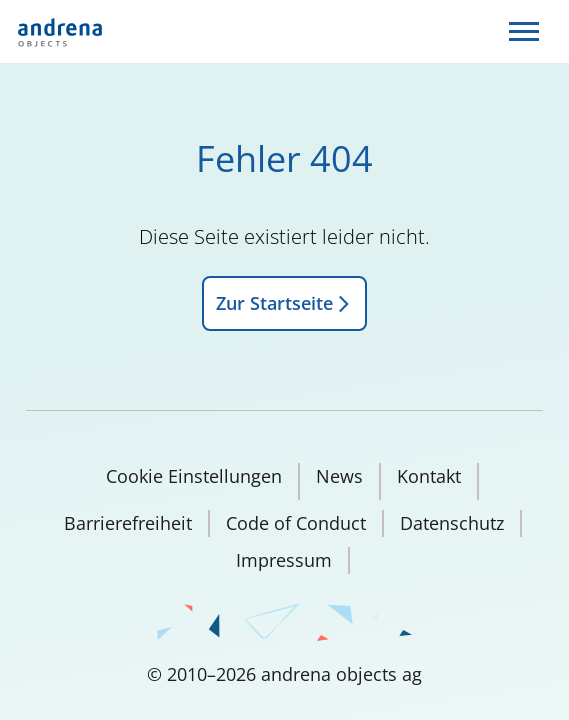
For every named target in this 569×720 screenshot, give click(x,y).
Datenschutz (452, 523)
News (339, 476)
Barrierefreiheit (128, 523)
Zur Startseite (284, 303)
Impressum (284, 560)
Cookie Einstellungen (194, 476)
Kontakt (429, 476)
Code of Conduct (296, 523)
